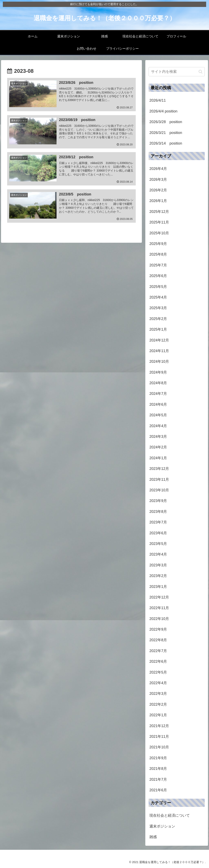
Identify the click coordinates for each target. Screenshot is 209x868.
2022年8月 (158, 640)
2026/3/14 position (166, 143)
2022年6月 (158, 661)
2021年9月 (158, 758)
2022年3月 (158, 694)
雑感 (153, 837)
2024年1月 (158, 458)
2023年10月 (159, 490)
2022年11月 (159, 608)
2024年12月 (159, 340)
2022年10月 (159, 619)
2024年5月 (158, 415)
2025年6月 (158, 276)
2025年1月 (158, 329)
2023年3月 (158, 565)
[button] (201, 72)
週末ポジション (162, 826)
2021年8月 (158, 769)
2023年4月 (158, 554)
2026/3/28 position (166, 122)
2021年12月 (159, 726)
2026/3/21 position (166, 133)
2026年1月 (158, 201)
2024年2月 (158, 447)
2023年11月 (159, 479)
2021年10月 (159, 747)
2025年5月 (158, 287)
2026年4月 (158, 169)
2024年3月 (158, 437)
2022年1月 (158, 715)
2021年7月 (158, 779)
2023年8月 (158, 512)
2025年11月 (159, 222)
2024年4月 (158, 426)
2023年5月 (158, 544)
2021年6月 (158, 790)
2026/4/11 (158, 100)
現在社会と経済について (170, 815)
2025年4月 (158, 297)
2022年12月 (159, 597)
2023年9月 (158, 501)
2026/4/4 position (163, 111)
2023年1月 (158, 587)
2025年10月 (159, 233)
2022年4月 (158, 683)
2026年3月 (158, 180)
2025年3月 (158, 308)
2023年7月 (158, 522)
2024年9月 (158, 372)
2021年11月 (159, 737)
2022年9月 (158, 629)
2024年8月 (158, 383)
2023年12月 (159, 469)
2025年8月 (158, 254)
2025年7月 (158, 265)
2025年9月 (158, 244)
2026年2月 (158, 190)
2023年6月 (158, 533)
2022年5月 (158, 672)
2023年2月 (158, 576)
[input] (177, 72)
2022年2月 (158, 704)
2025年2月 (158, 319)
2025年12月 (159, 212)
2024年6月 (158, 404)
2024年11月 (159, 351)
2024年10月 (159, 362)
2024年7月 (158, 394)
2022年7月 (158, 651)
